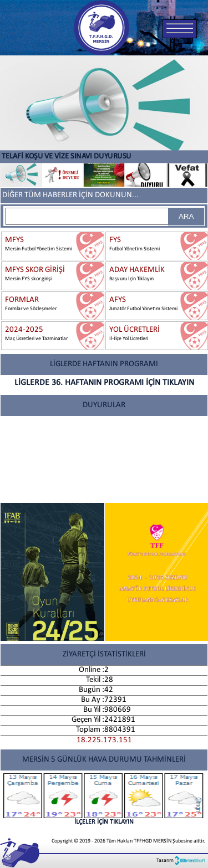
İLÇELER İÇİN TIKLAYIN (104, 799)
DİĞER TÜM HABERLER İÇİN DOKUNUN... (70, 195)
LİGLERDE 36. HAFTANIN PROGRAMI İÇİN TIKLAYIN (104, 383)
